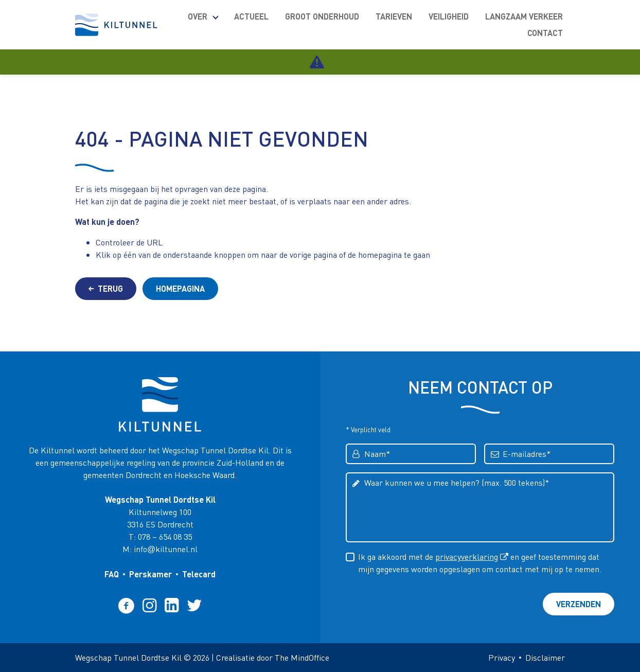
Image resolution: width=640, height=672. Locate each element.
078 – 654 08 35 (165, 536)
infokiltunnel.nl (166, 549)
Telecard (199, 574)
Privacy (502, 657)
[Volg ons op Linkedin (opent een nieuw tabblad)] (172, 605)
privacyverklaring (467, 556)
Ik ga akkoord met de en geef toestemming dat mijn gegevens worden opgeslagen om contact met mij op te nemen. (480, 562)
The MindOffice (302, 657)
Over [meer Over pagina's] (198, 16)
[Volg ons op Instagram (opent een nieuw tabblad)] (149, 605)
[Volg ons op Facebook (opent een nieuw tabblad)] (126, 605)
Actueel (251, 16)
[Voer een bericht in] (480, 507)
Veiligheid (449, 16)
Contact (545, 33)
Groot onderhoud (322, 16)
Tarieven (394, 16)
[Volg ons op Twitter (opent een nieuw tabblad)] (194, 605)
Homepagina (180, 288)
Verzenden (579, 604)
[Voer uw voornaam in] (411, 454)
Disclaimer (545, 657)
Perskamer (150, 574)
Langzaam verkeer (524, 16)
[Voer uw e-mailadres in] (549, 454)
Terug (106, 288)
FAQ (112, 574)
